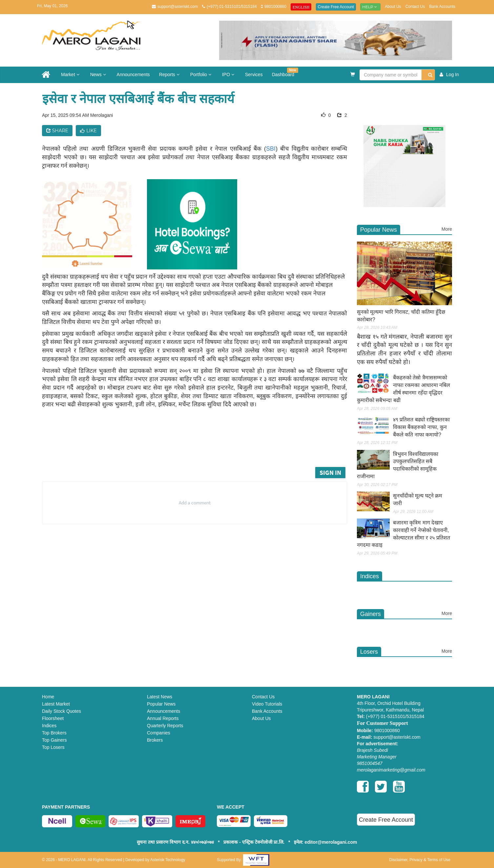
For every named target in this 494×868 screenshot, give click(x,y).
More (447, 229)
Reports (170, 74)
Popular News (161, 704)
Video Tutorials (267, 704)
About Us (393, 7)
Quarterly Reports (165, 726)
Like (88, 131)
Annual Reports (163, 718)
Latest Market (56, 704)
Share (57, 131)
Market (71, 74)
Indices (49, 726)
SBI (271, 149)
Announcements (133, 74)
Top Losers (53, 747)
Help (370, 7)
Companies (159, 733)
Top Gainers (54, 740)
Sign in (330, 472)
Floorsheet (53, 718)
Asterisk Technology (168, 860)
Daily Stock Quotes (62, 711)
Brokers (155, 740)
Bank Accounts (442, 7)
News (99, 74)
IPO (229, 74)
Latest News (160, 697)
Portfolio (202, 74)
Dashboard (285, 72)
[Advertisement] (199, 447)
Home (48, 697)
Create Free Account (336, 7)
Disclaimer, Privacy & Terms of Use (420, 860)
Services (254, 74)
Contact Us (415, 7)
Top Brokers (54, 733)
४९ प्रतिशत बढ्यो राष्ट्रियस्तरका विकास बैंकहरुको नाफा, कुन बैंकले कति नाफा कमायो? (421, 427)
